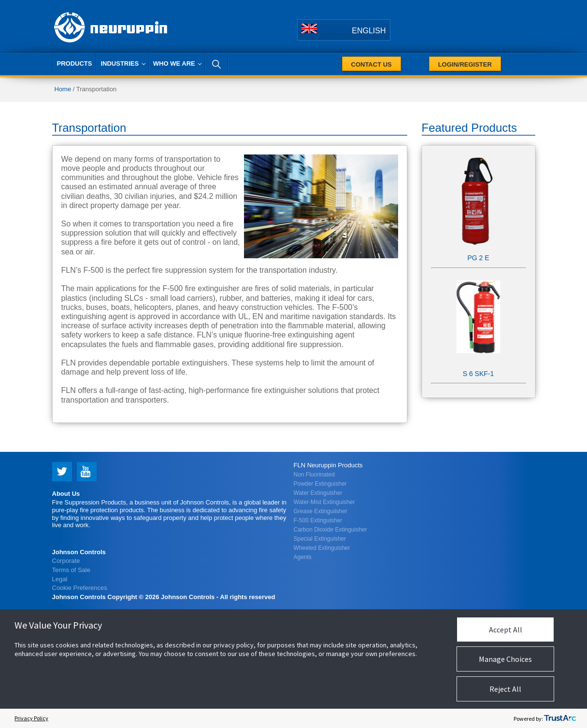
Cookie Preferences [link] (80, 588)
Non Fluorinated (314, 475)
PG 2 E (478, 258)
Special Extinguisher (320, 539)
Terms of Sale (71, 569)
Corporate (66, 561)
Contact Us (372, 64)
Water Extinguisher (318, 493)
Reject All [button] (505, 689)
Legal (60, 579)
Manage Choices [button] (505, 659)
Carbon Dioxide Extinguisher (330, 530)
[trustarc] (560, 718)
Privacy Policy (31, 718)
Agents (303, 557)
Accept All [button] (506, 630)
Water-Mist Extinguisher (324, 502)
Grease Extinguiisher (321, 511)
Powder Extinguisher (320, 484)
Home (63, 89)
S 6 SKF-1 (479, 374)
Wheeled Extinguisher (322, 548)
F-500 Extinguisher (318, 520)
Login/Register (465, 64)
